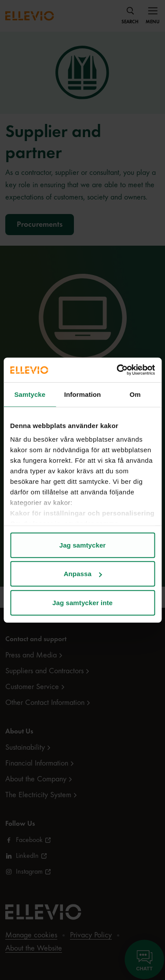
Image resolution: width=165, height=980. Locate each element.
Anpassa (83, 574)
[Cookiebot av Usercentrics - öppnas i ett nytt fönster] (117, 370)
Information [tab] (83, 394)
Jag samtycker (83, 545)
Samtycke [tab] (30, 394)
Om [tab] (135, 394)
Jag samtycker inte (82, 602)
